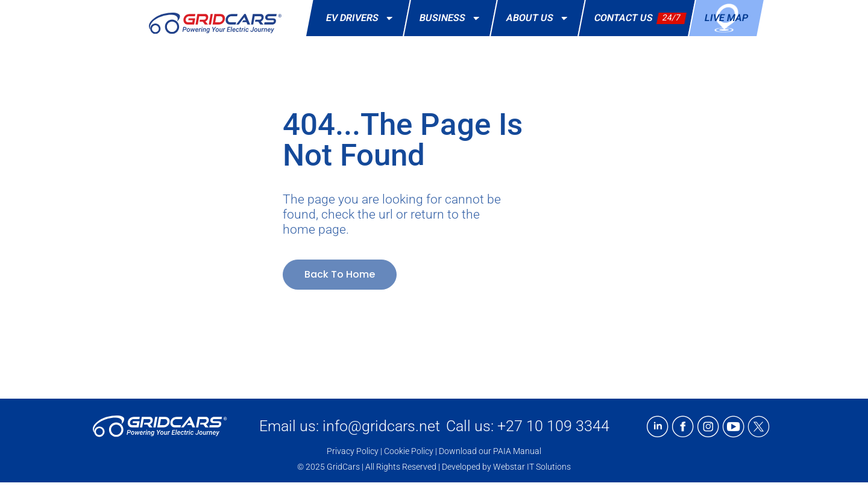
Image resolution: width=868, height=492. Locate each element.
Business (451, 18)
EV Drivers (361, 18)
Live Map (727, 18)
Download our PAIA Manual (490, 451)
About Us (539, 18)
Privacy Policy (353, 451)
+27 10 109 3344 (553, 426)
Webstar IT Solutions (532, 467)
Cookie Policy (409, 451)
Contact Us (624, 18)
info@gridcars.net (381, 426)
